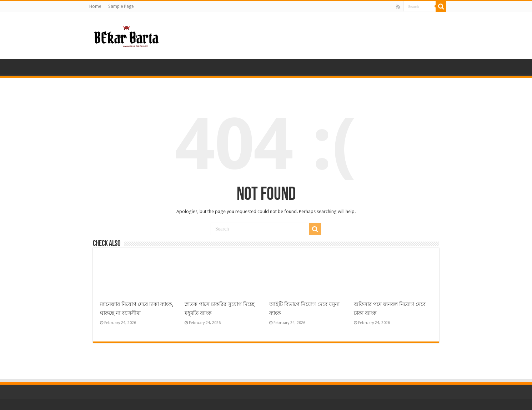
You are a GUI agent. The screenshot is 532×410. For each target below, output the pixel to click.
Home (95, 6)
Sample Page (121, 6)
